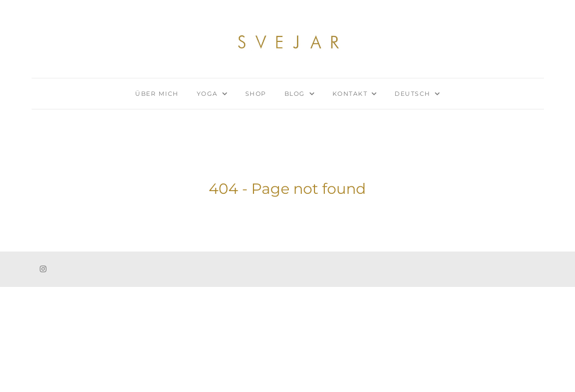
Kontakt (350, 94)
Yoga (207, 94)
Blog (295, 94)
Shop (256, 94)
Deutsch (413, 94)
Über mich (157, 94)
